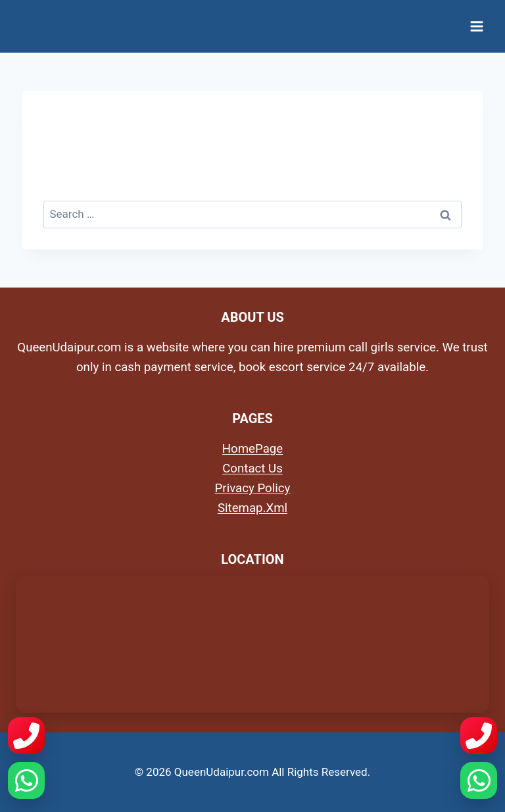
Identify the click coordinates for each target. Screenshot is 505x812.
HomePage (252, 449)
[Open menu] (476, 26)
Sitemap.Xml (252, 508)
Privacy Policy (253, 488)
